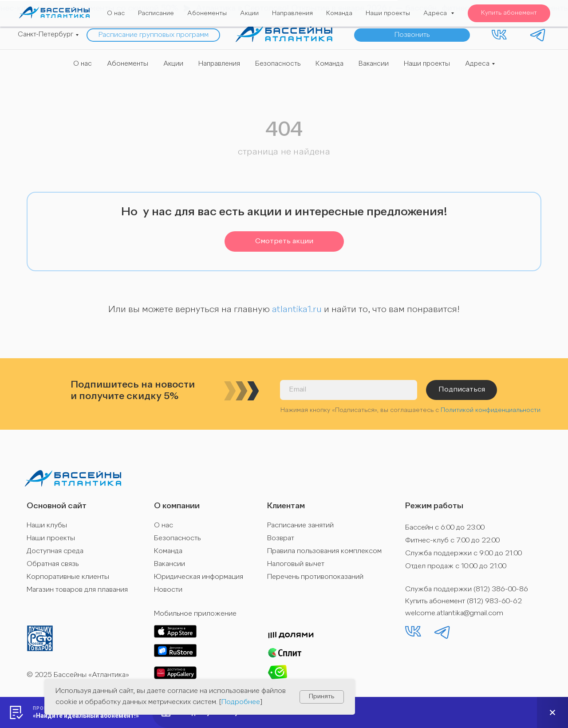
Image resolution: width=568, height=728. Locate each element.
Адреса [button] (477, 64)
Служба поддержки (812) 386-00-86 (467, 590)
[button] (412, 35)
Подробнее (241, 702)
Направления (219, 64)
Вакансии (374, 64)
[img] (284, 34)
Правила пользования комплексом (324, 551)
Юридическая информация (199, 577)
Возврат (281, 538)
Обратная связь (53, 564)
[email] (349, 390)
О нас (83, 64)
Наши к (38, 526)
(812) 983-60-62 (494, 601)
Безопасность (278, 64)
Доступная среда (55, 551)
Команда (329, 64)
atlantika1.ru (297, 310)
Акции (173, 64)
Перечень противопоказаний (315, 577)
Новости (168, 590)
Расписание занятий (300, 526)
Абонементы (128, 64)
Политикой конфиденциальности (491, 410)
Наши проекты (427, 64)
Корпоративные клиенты (68, 577)
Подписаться (462, 390)
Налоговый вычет (296, 564)
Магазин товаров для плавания (77, 590)
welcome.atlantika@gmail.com (454, 613)
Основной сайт (57, 506)
